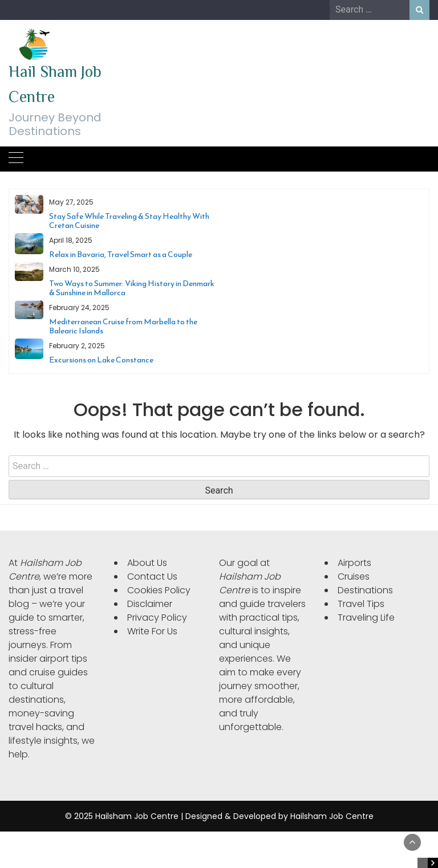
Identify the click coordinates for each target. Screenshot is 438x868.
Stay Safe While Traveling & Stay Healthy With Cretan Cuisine (129, 221)
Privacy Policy (157, 618)
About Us (147, 563)
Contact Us (152, 576)
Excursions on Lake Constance (101, 360)
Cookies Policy (159, 590)
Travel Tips (361, 604)
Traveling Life (366, 618)
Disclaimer (150, 604)
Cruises (354, 576)
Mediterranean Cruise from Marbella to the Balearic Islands (123, 326)
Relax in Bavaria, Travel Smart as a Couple (121, 254)
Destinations (365, 590)
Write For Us (152, 631)
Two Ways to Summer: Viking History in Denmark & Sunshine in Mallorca (132, 288)
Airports (354, 563)
